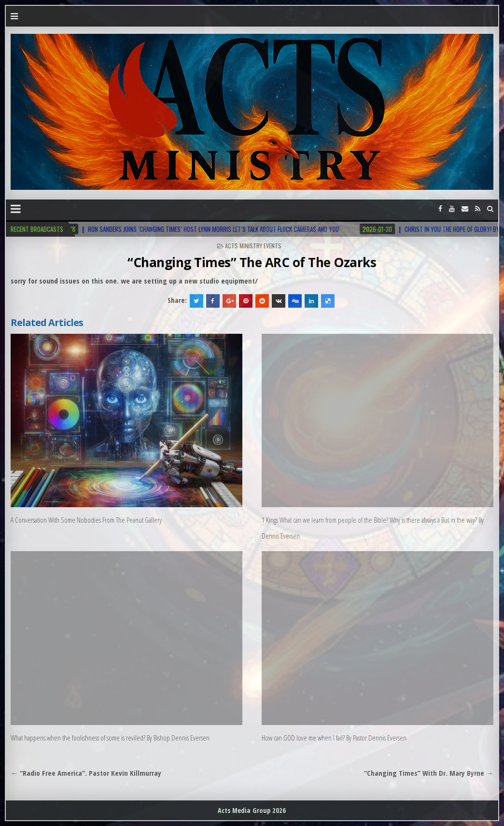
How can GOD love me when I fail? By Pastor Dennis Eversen (334, 738)
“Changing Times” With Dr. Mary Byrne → (429, 773)
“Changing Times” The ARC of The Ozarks (252, 262)
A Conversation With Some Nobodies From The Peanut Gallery (86, 520)
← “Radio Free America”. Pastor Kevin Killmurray (86, 773)
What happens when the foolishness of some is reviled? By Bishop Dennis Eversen (110, 738)
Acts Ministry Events (253, 246)
